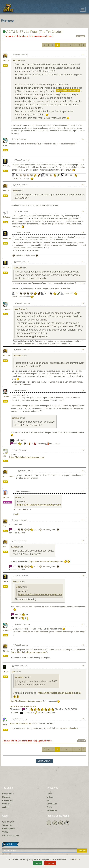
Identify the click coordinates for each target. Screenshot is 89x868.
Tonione (6, 651)
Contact (6, 832)
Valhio (6, 672)
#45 (83, 211)
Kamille (6, 498)
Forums (7, 36)
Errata (50, 807)
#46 (83, 232)
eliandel (16, 418)
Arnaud (6, 725)
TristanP (16, 61)
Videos (50, 797)
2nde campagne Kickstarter (41, 36)
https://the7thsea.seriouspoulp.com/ (26, 701)
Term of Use (8, 825)
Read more (75, 859)
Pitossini (7, 166)
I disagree (50, 863)
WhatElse (7, 239)
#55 (83, 541)
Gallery (5, 807)
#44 (83, 185)
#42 (83, 139)
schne (5, 145)
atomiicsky (7, 309)
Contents (6, 804)
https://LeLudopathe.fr (69, 728)
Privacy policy (9, 829)
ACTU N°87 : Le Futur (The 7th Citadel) (33, 32)
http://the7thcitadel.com (21, 723)
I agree (38, 863)
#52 (83, 471)
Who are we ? (8, 822)
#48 (83, 303)
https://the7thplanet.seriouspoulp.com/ (46, 561)
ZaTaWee (6, 217)
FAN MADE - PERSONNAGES (23, 706)
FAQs (49, 794)
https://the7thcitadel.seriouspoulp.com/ (27, 457)
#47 (83, 262)
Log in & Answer (44, 761)
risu (4, 456)
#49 (83, 350)
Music (50, 800)
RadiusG (6, 61)
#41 (83, 55)
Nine (5, 526)
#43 (83, 160)
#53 (83, 491)
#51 (83, 450)
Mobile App (52, 810)
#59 (83, 666)
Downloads (52, 804)
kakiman (6, 397)
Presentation (8, 794)
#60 (83, 719)
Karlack (6, 582)
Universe (6, 797)
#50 (83, 390)
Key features (8, 800)
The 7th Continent (20, 36)
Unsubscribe (7, 854)
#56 (83, 576)
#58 (83, 645)
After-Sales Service (11, 835)
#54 (83, 520)
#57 (83, 624)
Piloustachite (9, 477)
